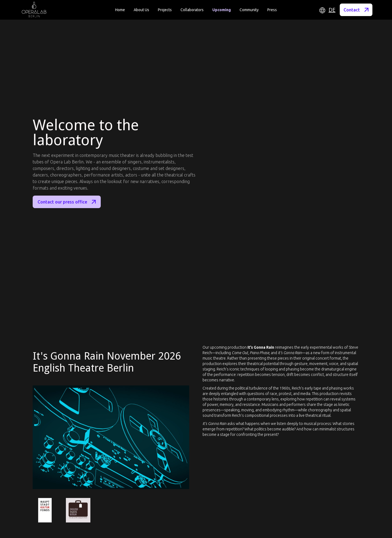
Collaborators (192, 10)
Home (120, 10)
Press (272, 10)
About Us (141, 10)
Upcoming (222, 10)
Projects (165, 10)
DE (332, 10)
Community (249, 10)
